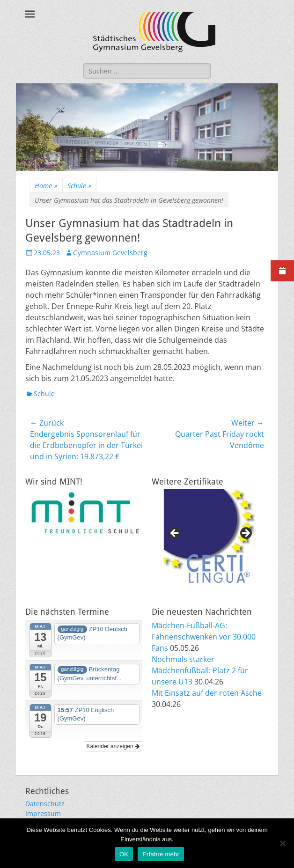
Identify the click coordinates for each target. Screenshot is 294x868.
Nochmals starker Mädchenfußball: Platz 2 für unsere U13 (200, 670)
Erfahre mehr (161, 854)
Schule (80, 186)
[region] (210, 536)
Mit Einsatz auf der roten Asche (207, 693)
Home (46, 186)
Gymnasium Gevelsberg (110, 253)
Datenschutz (45, 804)
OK (124, 854)
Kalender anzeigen (113, 746)
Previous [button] (175, 534)
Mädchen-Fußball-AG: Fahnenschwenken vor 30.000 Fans (204, 637)
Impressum (43, 813)
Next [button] (245, 534)
